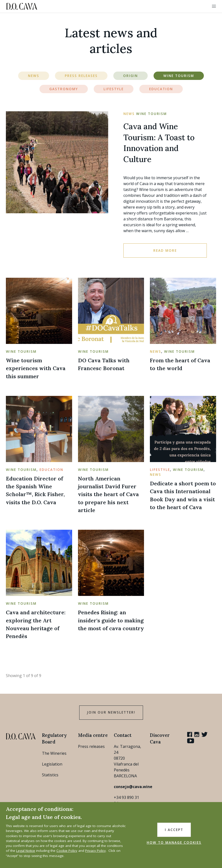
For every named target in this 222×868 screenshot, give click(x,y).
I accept (174, 830)
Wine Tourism (179, 76)
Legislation (52, 764)
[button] (214, 6)
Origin (131, 76)
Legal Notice (26, 851)
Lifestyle (114, 89)
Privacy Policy (95, 851)
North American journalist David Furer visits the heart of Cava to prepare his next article (108, 494)
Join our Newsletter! (111, 712)
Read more (165, 251)
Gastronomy (64, 89)
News (34, 76)
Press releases (91, 746)
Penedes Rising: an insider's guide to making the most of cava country (111, 620)
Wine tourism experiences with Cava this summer (36, 368)
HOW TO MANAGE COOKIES (174, 843)
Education (161, 89)
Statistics (50, 775)
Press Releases (81, 76)
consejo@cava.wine (133, 787)
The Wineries (54, 753)
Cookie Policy (67, 851)
